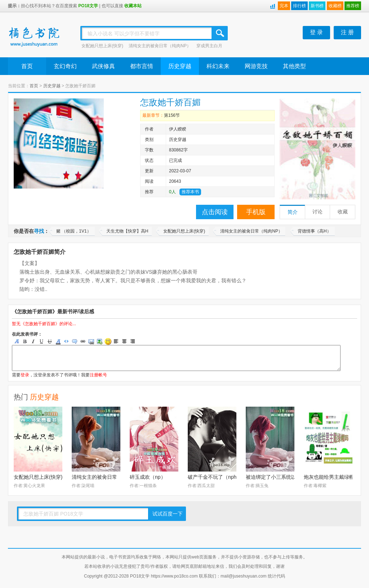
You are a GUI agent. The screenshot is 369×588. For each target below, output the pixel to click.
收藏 (343, 212)
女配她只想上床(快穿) (102, 46)
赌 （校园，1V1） (74, 231)
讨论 (317, 212)
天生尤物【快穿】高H (127, 231)
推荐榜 (353, 6)
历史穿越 (180, 66)
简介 (293, 212)
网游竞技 (256, 66)
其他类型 (294, 66)
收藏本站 (133, 6)
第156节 (172, 115)
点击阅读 (215, 212)
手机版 (256, 212)
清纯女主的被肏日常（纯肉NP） (160, 46)
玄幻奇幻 (65, 66)
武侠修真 (103, 66)
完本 (284, 6)
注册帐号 (98, 375)
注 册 (347, 32)
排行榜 (299, 6)
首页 (27, 66)
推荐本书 (190, 192)
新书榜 (317, 6)
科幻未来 (218, 66)
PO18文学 (88, 6)
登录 (25, 375)
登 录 (316, 32)
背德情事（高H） (314, 231)
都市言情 (142, 66)
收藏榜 (335, 6)
